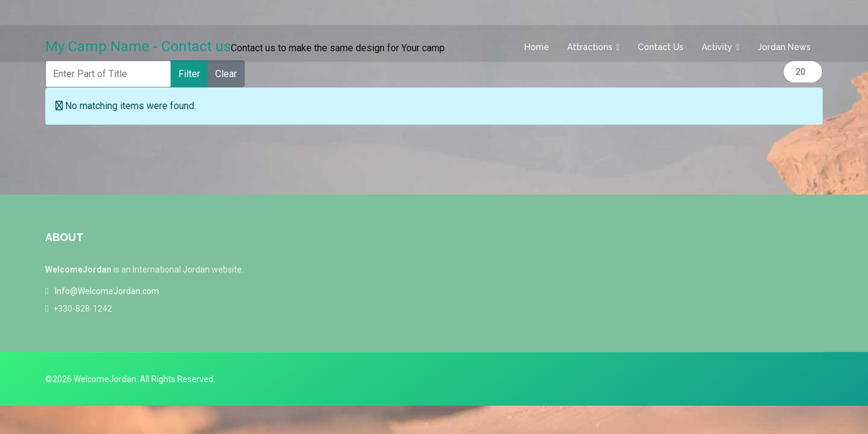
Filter (189, 74)
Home (537, 47)
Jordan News (784, 47)
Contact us (661, 47)
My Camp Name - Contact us (138, 46)
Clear (226, 74)
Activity (717, 47)
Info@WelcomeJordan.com (107, 291)
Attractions (590, 47)
